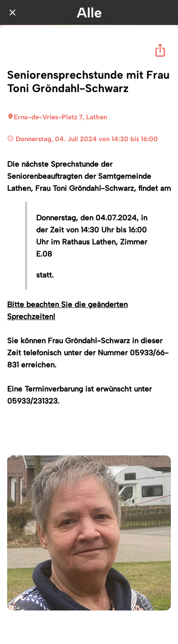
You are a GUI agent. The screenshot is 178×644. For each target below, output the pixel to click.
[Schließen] (12, 13)
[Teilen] (160, 50)
